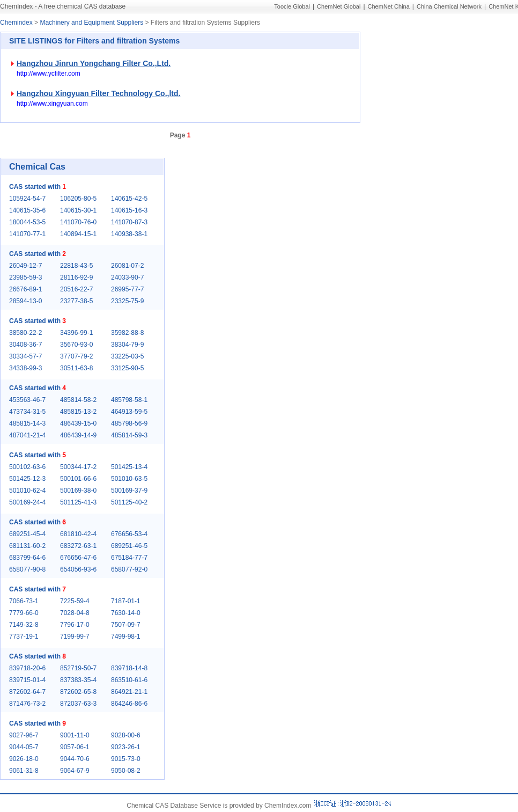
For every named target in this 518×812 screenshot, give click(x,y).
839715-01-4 (27, 680)
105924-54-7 (27, 199)
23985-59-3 (25, 277)
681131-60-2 (27, 546)
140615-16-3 (129, 210)
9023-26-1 (126, 747)
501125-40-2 (129, 502)
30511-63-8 (76, 368)
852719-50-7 (78, 668)
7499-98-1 (126, 637)
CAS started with (38, 187)
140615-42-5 (129, 199)
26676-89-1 (25, 289)
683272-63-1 (78, 546)
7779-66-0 (24, 613)
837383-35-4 (78, 680)
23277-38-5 (76, 301)
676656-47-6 (78, 558)
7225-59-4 (75, 601)
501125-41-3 (78, 502)
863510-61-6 (129, 680)
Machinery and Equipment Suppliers (91, 23)
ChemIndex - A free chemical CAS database (63, 6)
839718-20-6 (27, 668)
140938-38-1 (129, 234)
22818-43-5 (76, 266)
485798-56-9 (129, 423)
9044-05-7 (24, 747)
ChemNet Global (339, 6)
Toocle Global (292, 6)
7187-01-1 (126, 601)
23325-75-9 (127, 301)
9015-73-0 (126, 759)
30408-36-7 (25, 345)
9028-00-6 (126, 735)
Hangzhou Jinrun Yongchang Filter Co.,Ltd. (94, 63)
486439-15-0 (78, 423)
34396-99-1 (76, 333)
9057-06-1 (75, 747)
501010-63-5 (129, 479)
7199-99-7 (75, 637)
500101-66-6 (78, 479)
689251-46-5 (129, 546)
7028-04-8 (75, 613)
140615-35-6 (27, 210)
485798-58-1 (129, 400)
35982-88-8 (127, 333)
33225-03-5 (127, 356)
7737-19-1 (24, 637)
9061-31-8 (24, 771)
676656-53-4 (129, 534)
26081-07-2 (127, 266)
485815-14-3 (27, 423)
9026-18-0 (24, 759)
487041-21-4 (27, 435)
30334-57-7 (25, 356)
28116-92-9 (76, 277)
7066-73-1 (24, 601)
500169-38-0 (78, 491)
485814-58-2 (78, 400)
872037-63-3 (78, 704)
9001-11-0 (75, 735)
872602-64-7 (27, 692)
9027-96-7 (24, 735)
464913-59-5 (129, 412)
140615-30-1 (78, 210)
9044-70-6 (75, 759)
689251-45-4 (27, 534)
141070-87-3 (129, 222)
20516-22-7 (76, 289)
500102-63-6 (27, 467)
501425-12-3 (27, 479)
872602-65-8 (78, 692)
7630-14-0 (126, 613)
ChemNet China (389, 6)
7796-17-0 (75, 625)
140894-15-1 (78, 234)
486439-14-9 (78, 435)
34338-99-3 (25, 368)
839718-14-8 (129, 668)
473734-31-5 (27, 412)
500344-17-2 (78, 467)
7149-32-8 (24, 625)
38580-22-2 (25, 333)
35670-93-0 (76, 345)
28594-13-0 (25, 301)
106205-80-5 (78, 199)
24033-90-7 (127, 277)
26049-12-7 (25, 266)
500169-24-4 (27, 502)
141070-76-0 (78, 222)
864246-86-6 (129, 704)
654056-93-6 (78, 569)
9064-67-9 (75, 771)
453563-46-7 (27, 400)
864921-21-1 (129, 692)
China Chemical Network (449, 6)
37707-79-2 (76, 356)
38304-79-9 (127, 345)
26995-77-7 (127, 289)
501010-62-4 (27, 491)
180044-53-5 (27, 222)
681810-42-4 (78, 534)
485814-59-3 (129, 435)
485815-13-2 (78, 412)
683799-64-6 (27, 558)
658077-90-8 (27, 569)
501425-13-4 (129, 467)
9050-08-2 (126, 771)
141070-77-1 (27, 234)
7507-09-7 (126, 625)
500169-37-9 (129, 491)
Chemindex (16, 23)
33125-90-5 (127, 368)
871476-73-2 (27, 704)
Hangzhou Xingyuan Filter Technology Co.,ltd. (98, 93)
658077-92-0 (129, 569)
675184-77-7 (129, 558)
